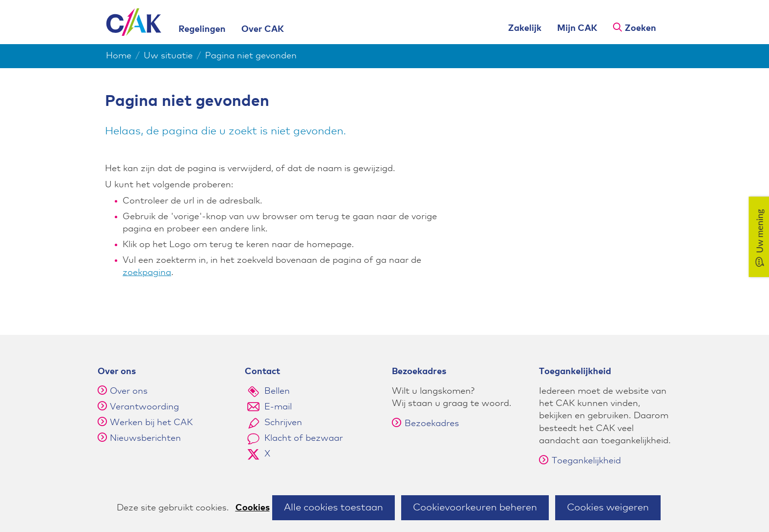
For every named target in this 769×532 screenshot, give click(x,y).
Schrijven (283, 423)
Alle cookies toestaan (333, 507)
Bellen (277, 391)
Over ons (129, 391)
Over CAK (263, 29)
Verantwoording (144, 407)
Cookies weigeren (608, 507)
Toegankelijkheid (580, 461)
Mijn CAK (577, 28)
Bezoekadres (425, 424)
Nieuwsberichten (145, 438)
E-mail (278, 407)
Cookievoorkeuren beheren (475, 507)
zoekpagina (147, 273)
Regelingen (202, 29)
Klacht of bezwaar (304, 438)
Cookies (253, 508)
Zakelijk (525, 28)
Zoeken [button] (641, 28)
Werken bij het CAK (151, 423)
